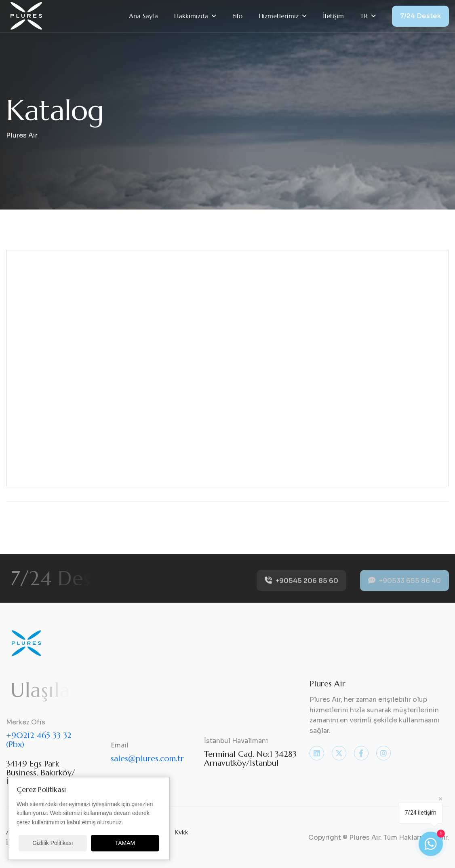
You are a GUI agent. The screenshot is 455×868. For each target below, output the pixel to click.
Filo (237, 16)
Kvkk (181, 832)
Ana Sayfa (143, 16)
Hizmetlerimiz (279, 16)
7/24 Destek (420, 16)
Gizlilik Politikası (53, 843)
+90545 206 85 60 (301, 585)
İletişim (333, 16)
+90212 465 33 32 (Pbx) (39, 740)
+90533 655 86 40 (404, 585)
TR (364, 16)
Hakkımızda (191, 16)
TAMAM (125, 843)
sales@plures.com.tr (147, 759)
